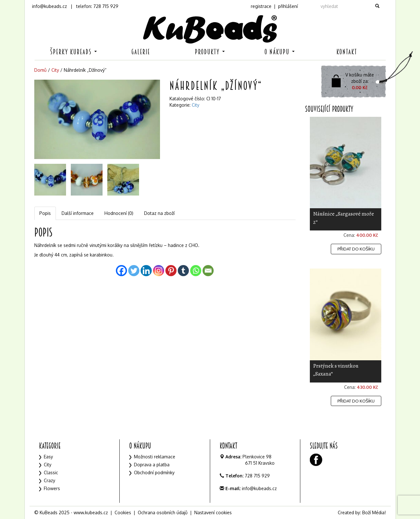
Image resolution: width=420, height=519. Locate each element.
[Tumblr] (183, 271)
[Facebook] (121, 271)
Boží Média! (374, 512)
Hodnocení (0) (119, 213)
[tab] (45, 213)
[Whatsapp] (196, 271)
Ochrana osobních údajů (163, 512)
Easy (48, 457)
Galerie (141, 52)
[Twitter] (134, 271)
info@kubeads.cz (50, 6)
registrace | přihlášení (274, 6)
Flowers (52, 488)
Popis (45, 213)
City (55, 70)
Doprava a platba (152, 465)
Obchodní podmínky (154, 472)
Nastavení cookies (213, 512)
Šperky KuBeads (73, 52)
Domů (40, 70)
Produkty (210, 52)
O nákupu (280, 52)
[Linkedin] (146, 271)
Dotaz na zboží (159, 213)
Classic (51, 472)
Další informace (78, 213)
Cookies (123, 512)
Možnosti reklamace (155, 457)
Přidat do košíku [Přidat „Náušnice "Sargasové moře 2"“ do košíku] (356, 249)
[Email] (208, 271)
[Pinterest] (171, 271)
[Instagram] (159, 271)
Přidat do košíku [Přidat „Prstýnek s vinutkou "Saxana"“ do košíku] (356, 401)
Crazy (50, 480)
